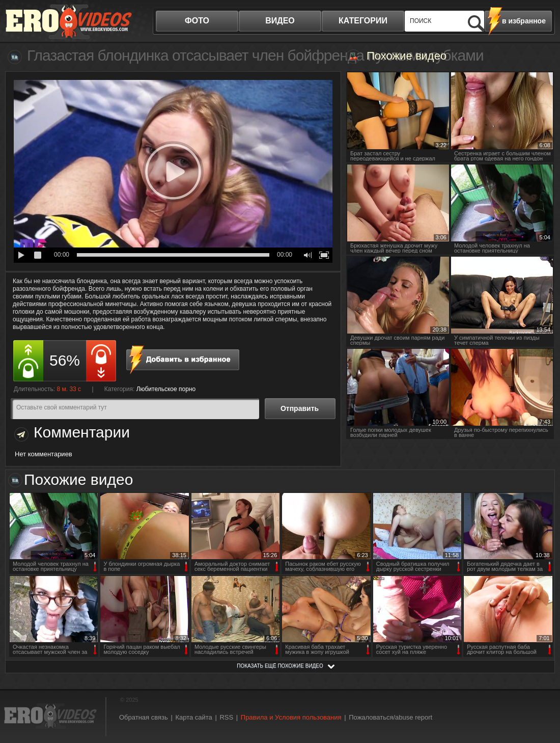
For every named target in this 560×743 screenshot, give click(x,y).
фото (197, 21)
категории (363, 21)
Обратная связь (144, 717)
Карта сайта (193, 717)
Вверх (541, 697)
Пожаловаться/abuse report (390, 717)
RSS (226, 717)
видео (280, 21)
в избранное (524, 21)
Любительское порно (166, 389)
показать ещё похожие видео (280, 666)
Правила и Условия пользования (291, 717)
